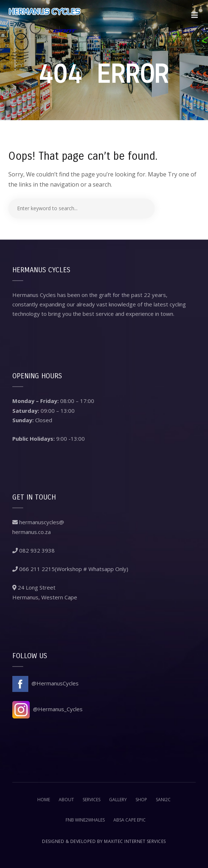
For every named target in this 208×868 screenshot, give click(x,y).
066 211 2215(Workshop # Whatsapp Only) (70, 569)
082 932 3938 (34, 550)
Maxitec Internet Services (135, 841)
